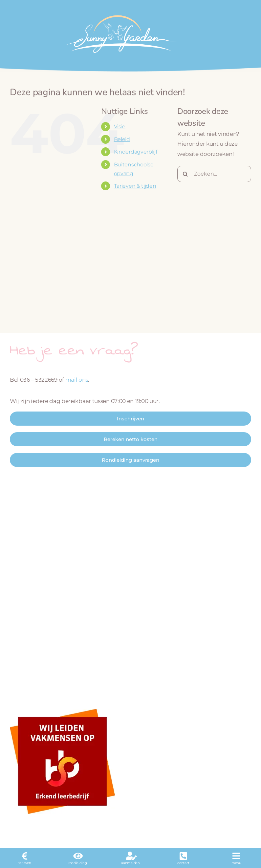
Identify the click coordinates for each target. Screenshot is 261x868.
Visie (120, 127)
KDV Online (168, 831)
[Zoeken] (185, 174)
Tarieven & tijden (135, 186)
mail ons (77, 380)
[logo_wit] (121, 12)
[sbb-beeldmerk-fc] (62, 711)
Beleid (122, 139)
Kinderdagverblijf (136, 152)
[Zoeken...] (214, 174)
